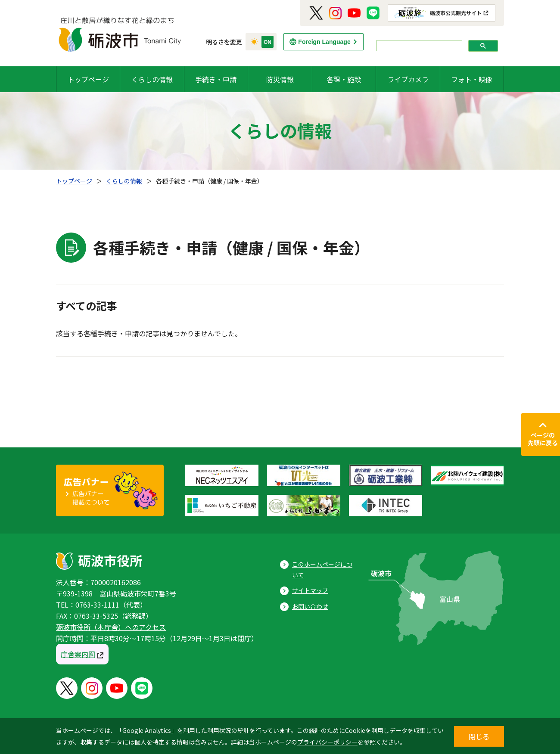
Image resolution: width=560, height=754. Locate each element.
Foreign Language (324, 42)
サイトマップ (310, 590)
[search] (418, 46)
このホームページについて (322, 569)
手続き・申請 (216, 79)
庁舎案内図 (78, 654)
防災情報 (280, 79)
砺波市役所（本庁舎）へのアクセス (111, 627)
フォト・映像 (472, 79)
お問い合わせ (310, 606)
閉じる (479, 736)
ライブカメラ (408, 79)
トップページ (88, 79)
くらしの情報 (152, 79)
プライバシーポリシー (327, 742)
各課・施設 (344, 79)
